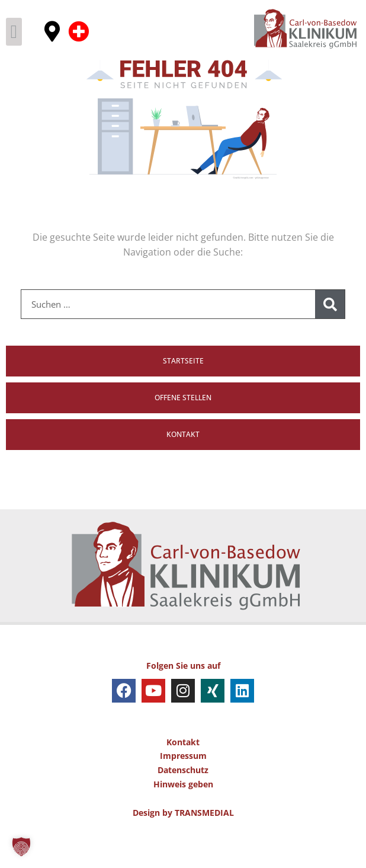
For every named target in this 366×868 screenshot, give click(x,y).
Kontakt (183, 773)
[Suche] (330, 336)
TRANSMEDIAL (204, 843)
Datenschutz (183, 801)
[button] (14, 32)
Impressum (183, 787)
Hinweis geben (183, 816)
